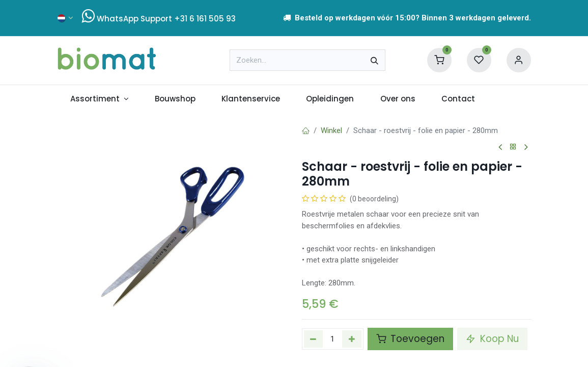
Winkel (331, 130)
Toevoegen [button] (410, 339)
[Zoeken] (374, 60)
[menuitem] (100, 99)
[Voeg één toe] (352, 339)
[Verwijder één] (314, 339)
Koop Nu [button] (492, 339)
